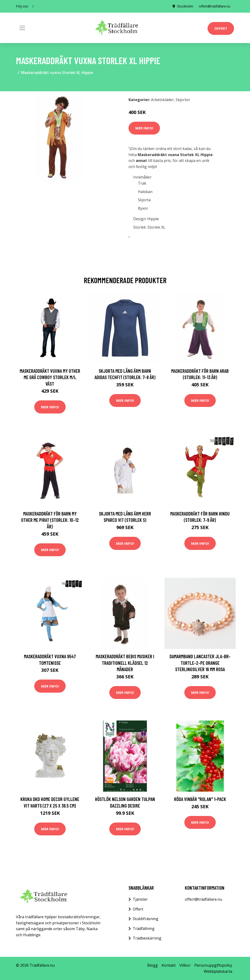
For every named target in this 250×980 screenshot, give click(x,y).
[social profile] (33, 6)
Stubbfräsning (146, 919)
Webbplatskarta (218, 971)
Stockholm (185, 6)
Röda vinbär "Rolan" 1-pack (200, 799)
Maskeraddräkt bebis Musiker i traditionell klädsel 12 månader (125, 663)
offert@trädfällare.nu (215, 6)
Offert (221, 28)
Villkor (185, 965)
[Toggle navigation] (22, 28)
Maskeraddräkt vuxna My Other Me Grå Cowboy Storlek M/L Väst (50, 377)
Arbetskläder (162, 100)
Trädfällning (144, 929)
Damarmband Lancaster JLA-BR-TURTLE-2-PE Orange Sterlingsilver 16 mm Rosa (200, 663)
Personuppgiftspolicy (213, 965)
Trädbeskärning (147, 938)
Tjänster (140, 899)
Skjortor (183, 100)
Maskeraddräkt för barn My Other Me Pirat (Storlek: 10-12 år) (50, 520)
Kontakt (169, 965)
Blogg (153, 965)
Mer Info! (144, 128)
